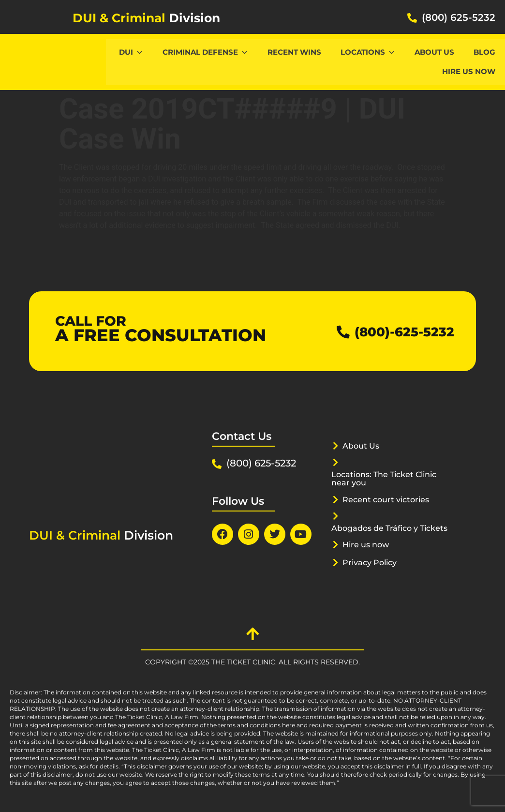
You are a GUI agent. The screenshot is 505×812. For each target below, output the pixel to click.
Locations (368, 52)
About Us (434, 52)
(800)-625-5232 (397, 331)
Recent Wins (294, 52)
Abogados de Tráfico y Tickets (378, 532)
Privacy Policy (372, 571)
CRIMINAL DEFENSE (205, 52)
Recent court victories (389, 499)
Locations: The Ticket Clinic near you (389, 478)
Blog (484, 52)
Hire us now (469, 71)
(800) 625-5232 (459, 17)
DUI (131, 52)
